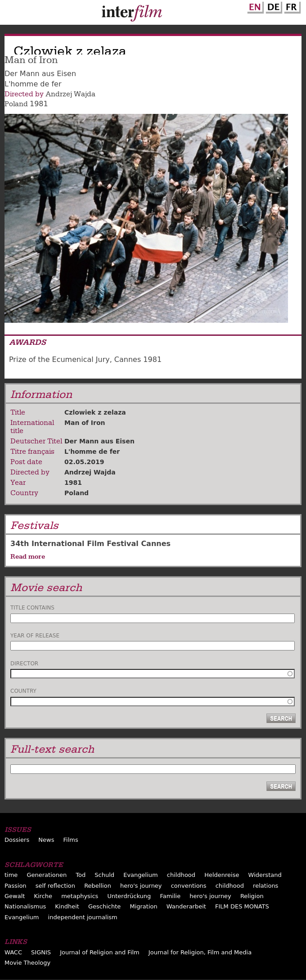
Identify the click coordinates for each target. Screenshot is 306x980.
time (11, 875)
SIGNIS (41, 952)
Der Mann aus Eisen (99, 441)
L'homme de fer (92, 452)
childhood (181, 875)
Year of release (35, 636)
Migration (143, 906)
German (273, 6)
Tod (81, 875)
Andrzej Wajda (70, 94)
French (291, 6)
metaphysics (80, 896)
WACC (13, 952)
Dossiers (17, 840)
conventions (189, 886)
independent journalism (83, 917)
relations (265, 886)
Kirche (43, 896)
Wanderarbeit (186, 906)
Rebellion (98, 886)
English (254, 6)
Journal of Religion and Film (100, 952)
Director (24, 664)
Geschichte (104, 906)
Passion (16, 886)
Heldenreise (222, 875)
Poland (16, 104)
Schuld (104, 875)
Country (23, 691)
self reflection (55, 886)
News (46, 840)
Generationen (47, 875)
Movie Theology (27, 963)
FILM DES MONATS (242, 906)
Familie (170, 896)
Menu (11, 14)
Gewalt (15, 896)
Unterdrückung (129, 896)
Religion (252, 896)
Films (71, 840)
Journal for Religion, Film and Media (200, 952)
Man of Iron (85, 423)
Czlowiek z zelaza (95, 412)
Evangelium (141, 875)
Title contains (32, 608)
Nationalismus (25, 906)
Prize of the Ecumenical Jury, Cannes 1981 (85, 359)
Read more (28, 556)
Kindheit (67, 906)
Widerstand (265, 875)
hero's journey (141, 886)
